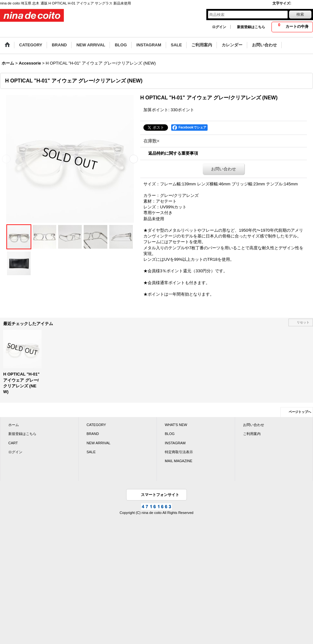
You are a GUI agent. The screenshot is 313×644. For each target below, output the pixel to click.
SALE (91, 452)
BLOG (170, 434)
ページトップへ (300, 412)
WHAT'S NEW (176, 425)
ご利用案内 (252, 434)
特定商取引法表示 (179, 452)
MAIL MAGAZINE (179, 461)
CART (13, 443)
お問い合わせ (224, 169)
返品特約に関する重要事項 (173, 153)
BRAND (93, 434)
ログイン (219, 27)
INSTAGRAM (175, 443)
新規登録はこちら (251, 27)
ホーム (14, 425)
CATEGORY (96, 425)
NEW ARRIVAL (99, 443)
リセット (303, 322)
